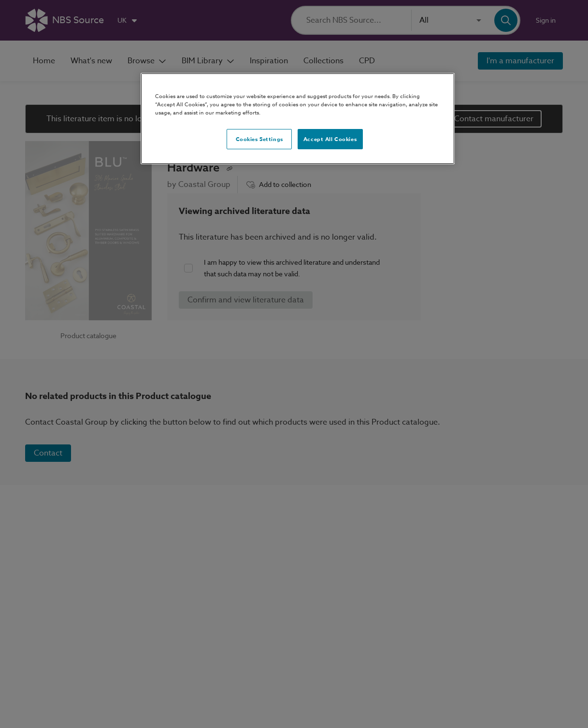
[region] (298, 119)
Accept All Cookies (330, 139)
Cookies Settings (259, 139)
